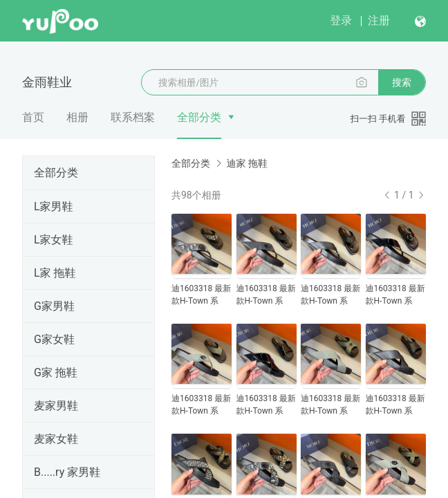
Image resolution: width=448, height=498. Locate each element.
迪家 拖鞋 (246, 163)
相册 (77, 117)
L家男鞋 (54, 206)
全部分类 (199, 117)
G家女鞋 (54, 339)
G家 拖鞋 (56, 372)
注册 (379, 20)
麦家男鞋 (56, 406)
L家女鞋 (54, 240)
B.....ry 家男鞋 (67, 472)
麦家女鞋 (56, 439)
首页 (33, 117)
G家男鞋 (54, 306)
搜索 (402, 82)
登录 (341, 20)
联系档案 (133, 117)
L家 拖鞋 (55, 273)
